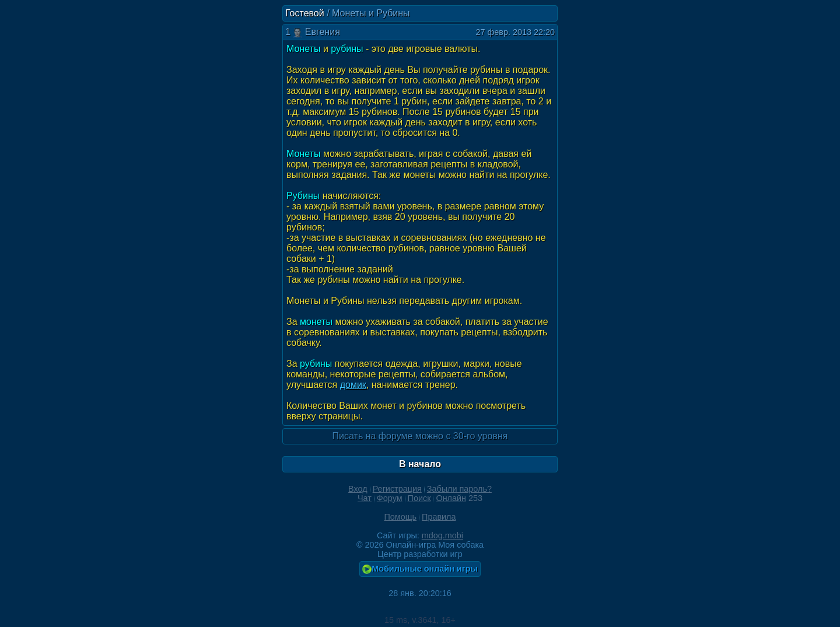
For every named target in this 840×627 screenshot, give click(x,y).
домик (353, 385)
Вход (358, 489)
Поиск (419, 498)
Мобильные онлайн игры (420, 569)
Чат (365, 498)
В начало (420, 464)
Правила (439, 517)
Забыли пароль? (459, 489)
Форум (390, 498)
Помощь (400, 517)
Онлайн (451, 498)
